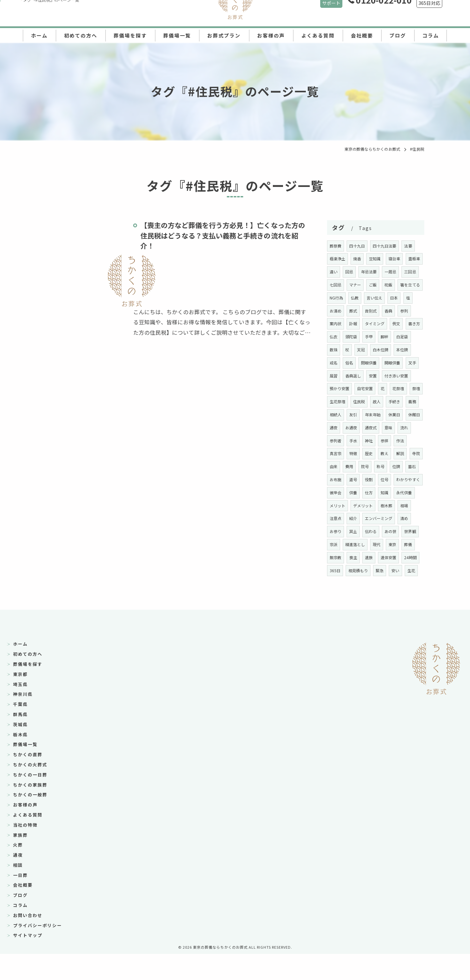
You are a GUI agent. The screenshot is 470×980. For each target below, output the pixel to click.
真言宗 (352, 466)
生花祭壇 (354, 414)
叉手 (381, 376)
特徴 (369, 466)
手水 (369, 453)
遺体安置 (369, 583)
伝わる (352, 557)
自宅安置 (365, 401)
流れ (334, 453)
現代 (361, 570)
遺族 (350, 583)
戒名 (377, 363)
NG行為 (364, 298)
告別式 (399, 311)
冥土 (334, 557)
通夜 (353, 441)
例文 (334, 337)
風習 (397, 376)
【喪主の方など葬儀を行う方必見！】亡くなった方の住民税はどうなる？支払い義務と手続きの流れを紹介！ (223, 235)
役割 (401, 492)
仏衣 (369, 337)
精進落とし (340, 570)
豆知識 (376, 259)
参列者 (352, 453)
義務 (334, 428)
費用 (381, 479)
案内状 (367, 323)
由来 (365, 479)
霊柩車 (336, 272)
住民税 (376, 414)
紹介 (334, 544)
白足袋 (352, 350)
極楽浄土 (338, 259)
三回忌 (336, 285)
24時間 (392, 583)
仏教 (383, 298)
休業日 (411, 428)
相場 (381, 531)
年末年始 (389, 428)
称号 (413, 479)
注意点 (399, 531)
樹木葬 (363, 531)
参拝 (401, 453)
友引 (369, 428)
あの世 (371, 557)
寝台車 (395, 259)
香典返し (338, 388)
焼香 (357, 259)
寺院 (350, 479)
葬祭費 (336, 246)
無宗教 (411, 570)
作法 (334, 466)
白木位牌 (338, 363)
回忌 (369, 272)
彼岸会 (383, 505)
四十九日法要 (385, 246)
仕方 (334, 518)
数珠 (369, 350)
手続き (411, 414)
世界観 (391, 557)
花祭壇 (399, 401)
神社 (385, 453)
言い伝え (403, 298)
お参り (403, 544)
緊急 (361, 596)
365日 (411, 583)
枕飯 (409, 285)
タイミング (407, 323)
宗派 (409, 557)
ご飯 (393, 285)
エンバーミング (360, 544)
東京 (377, 570)
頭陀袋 (387, 337)
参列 (350, 323)
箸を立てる (340, 298)
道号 (385, 492)
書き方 (352, 337)
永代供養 (369, 518)
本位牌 (360, 363)
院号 (397, 479)
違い (353, 272)
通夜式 (391, 441)
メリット (393, 518)
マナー (376, 285)
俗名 (393, 363)
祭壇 (334, 414)
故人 (393, 414)
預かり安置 (340, 401)
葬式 (381, 311)
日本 (334, 311)
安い (377, 596)
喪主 (334, 583)
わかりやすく (358, 505)
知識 (350, 518)
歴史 (385, 466)
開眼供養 (361, 376)
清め (385, 544)
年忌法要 (389, 272)
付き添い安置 (381, 388)
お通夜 (371, 441)
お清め (363, 311)
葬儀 (393, 570)
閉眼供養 (338, 376)
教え (401, 466)
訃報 (385, 323)
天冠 (397, 350)
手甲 (405, 337)
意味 (409, 441)
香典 (334, 323)
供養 (401, 505)
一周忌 (411, 272)
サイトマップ (28, 961)
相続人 (352, 428)
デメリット (340, 531)
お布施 (367, 492)
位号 (334, 505)
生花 (393, 596)
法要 (409, 246)
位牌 (334, 492)
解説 (334, 479)
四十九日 (358, 246)
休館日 (336, 441)
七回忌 (356, 285)
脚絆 (334, 350)
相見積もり (340, 596)
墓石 (350, 492)
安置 (357, 388)
